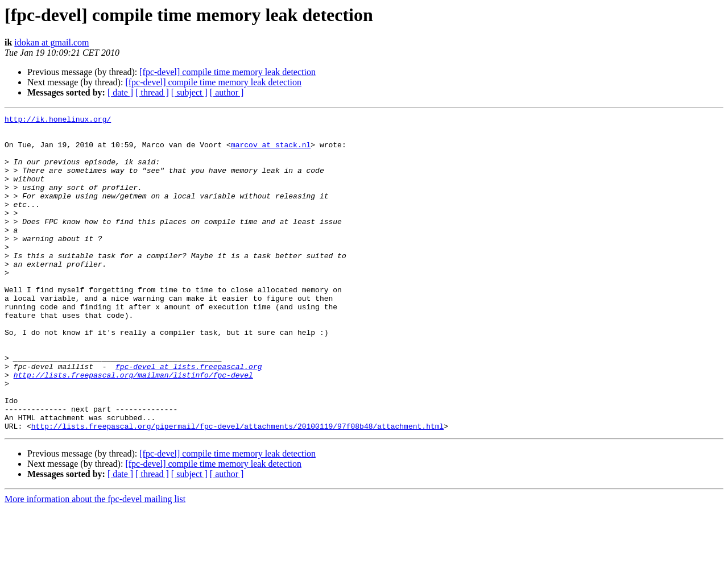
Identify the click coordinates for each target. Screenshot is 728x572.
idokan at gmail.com (51, 42)
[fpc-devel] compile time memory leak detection (227, 72)
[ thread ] (152, 92)
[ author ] (227, 92)
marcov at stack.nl (271, 151)
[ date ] (120, 92)
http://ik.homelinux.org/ (58, 121)
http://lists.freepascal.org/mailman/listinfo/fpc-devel (133, 428)
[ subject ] (189, 92)
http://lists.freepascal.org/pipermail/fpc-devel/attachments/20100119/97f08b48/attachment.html (237, 489)
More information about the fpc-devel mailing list (95, 562)
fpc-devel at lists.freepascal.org (189, 417)
